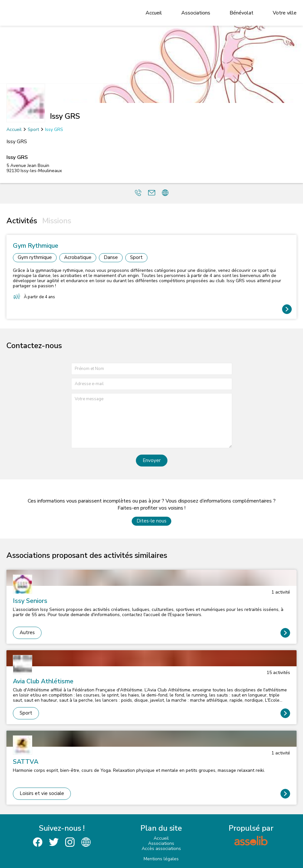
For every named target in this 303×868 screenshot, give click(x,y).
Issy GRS (54, 129)
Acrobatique (78, 257)
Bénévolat (241, 13)
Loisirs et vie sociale (42, 793)
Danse (111, 257)
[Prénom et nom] (152, 369)
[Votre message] (152, 421)
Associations (196, 13)
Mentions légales (161, 859)
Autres (27, 633)
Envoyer (152, 460)
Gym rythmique (35, 257)
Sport (33, 129)
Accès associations (161, 849)
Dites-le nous (151, 521)
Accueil (154, 13)
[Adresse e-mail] (152, 384)
